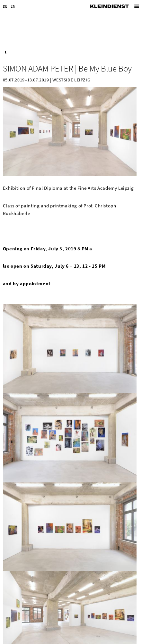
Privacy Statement (82, 639)
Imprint (52, 639)
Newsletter (23, 639)
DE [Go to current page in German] (5, 6)
